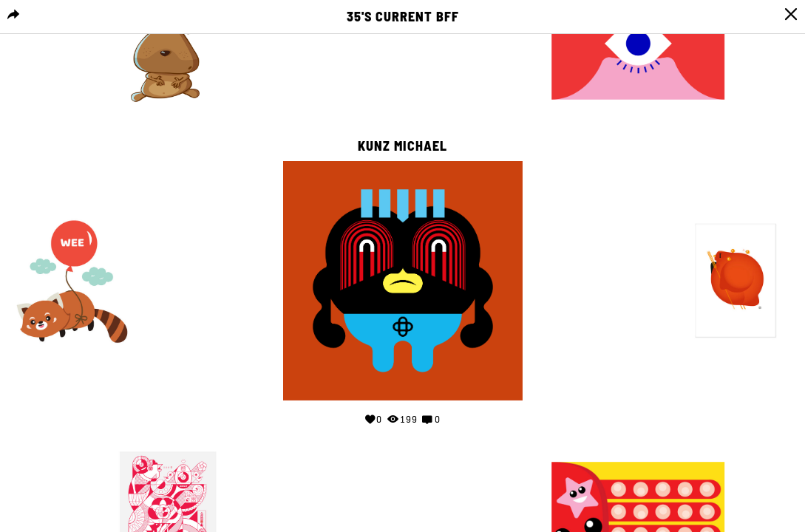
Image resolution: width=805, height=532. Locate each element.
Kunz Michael (402, 146)
